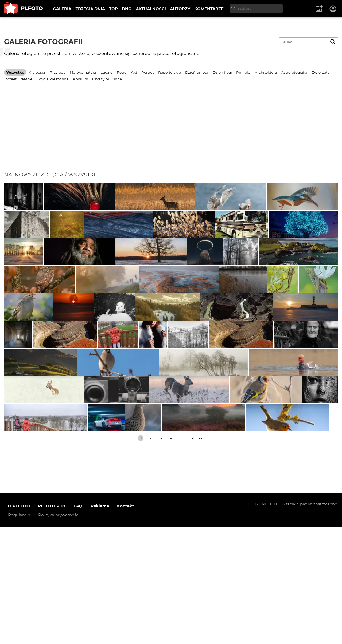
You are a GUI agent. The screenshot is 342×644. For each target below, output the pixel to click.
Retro (122, 72)
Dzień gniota (197, 72)
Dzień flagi (222, 72)
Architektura (266, 72)
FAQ (78, 623)
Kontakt (126, 623)
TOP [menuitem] (113, 9)
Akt (134, 72)
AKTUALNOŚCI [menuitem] (151, 9)
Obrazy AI (101, 79)
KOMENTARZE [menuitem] (209, 9)
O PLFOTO (19, 623)
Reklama (100, 623)
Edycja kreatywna (53, 79)
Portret (147, 72)
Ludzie (106, 72)
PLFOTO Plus (52, 623)
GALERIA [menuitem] (62, 9)
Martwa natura (83, 72)
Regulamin (19, 632)
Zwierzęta (321, 72)
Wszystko (15, 72)
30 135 (196, 555)
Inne (118, 79)
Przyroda (58, 72)
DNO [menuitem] (127, 9)
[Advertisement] (171, 131)
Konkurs (80, 79)
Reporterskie (170, 72)
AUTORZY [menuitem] (180, 9)
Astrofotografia (294, 72)
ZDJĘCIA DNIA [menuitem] (90, 9)
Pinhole (243, 72)
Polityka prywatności (59, 632)
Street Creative (19, 79)
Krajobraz (37, 72)
